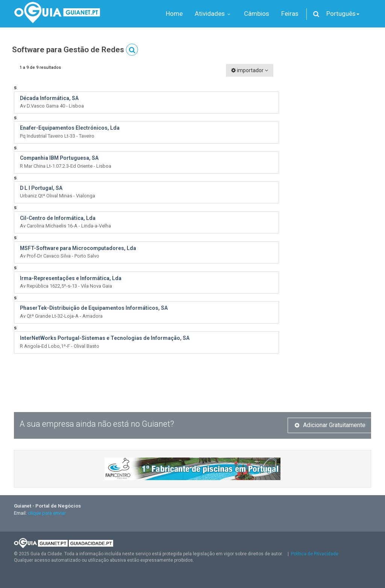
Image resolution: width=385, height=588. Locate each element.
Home (174, 14)
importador (250, 70)
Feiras (290, 14)
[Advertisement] (331, 177)
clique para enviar (47, 513)
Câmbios (257, 14)
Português (343, 14)
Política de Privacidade (315, 554)
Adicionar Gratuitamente (330, 425)
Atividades (213, 14)
